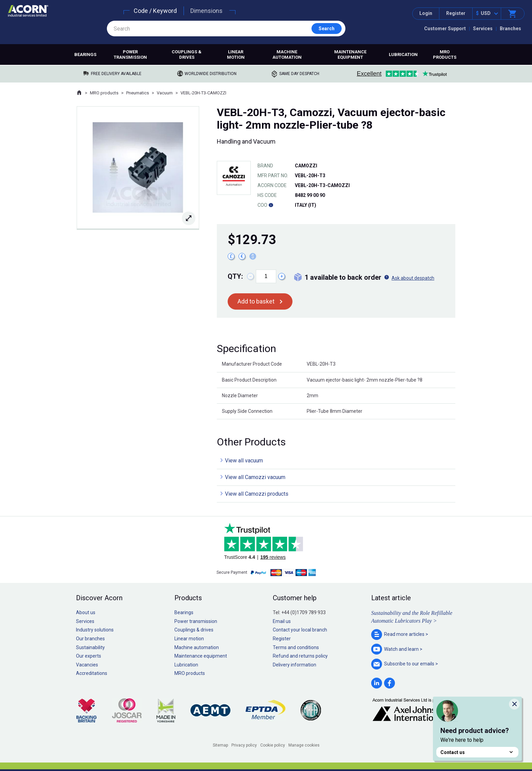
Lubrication (403, 54)
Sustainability (90, 647)
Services (483, 29)
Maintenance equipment (350, 54)
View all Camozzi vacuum (255, 477)
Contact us (477, 752)
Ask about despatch (413, 278)
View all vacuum (244, 461)
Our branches (90, 639)
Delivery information (294, 665)
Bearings (85, 54)
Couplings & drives (187, 54)
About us (86, 612)
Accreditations (92, 673)
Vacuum (165, 93)
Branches (510, 29)
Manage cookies (304, 745)
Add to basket (256, 301)
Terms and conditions (296, 647)
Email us (282, 621)
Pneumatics (138, 93)
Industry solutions (95, 630)
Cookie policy (273, 745)
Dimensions (206, 11)
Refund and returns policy (300, 656)
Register (456, 13)
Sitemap (220, 745)
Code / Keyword (155, 11)
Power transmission (130, 54)
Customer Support (445, 29)
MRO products (445, 54)
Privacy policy (244, 745)
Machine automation (287, 54)
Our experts (89, 656)
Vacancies (87, 665)
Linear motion (236, 54)
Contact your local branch (300, 630)
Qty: (235, 276)
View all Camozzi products (257, 494)
